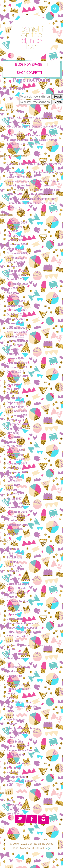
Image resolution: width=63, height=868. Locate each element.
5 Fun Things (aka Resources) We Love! (32, 135)
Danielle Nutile (16, 172)
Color (10, 575)
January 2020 (15, 358)
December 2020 (17, 328)
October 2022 (15, 279)
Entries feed (15, 805)
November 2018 (17, 415)
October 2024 (15, 249)
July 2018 (13, 433)
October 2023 (15, 258)
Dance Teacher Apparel (22, 628)
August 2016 (15, 529)
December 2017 (17, 459)
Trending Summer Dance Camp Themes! (32, 140)
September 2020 (17, 341)
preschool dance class (21, 728)
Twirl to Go (14, 768)
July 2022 (13, 288)
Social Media (15, 742)
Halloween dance (18, 685)
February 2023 (16, 262)
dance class (14, 614)
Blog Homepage (29, 65)
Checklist (13, 571)
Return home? (13, 88)
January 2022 (15, 306)
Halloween (13, 680)
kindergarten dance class (23, 707)
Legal (48, 848)
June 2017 (13, 485)
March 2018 (14, 446)
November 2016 (17, 516)
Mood (10, 715)
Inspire (11, 693)
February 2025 (16, 236)
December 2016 (17, 512)
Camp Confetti (16, 566)
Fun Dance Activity (18, 667)
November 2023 (17, 253)
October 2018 (15, 420)
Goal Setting (15, 676)
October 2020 (15, 337)
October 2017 (15, 468)
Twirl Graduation (17, 763)
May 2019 (13, 389)
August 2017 (15, 477)
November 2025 (17, 223)
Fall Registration (17, 654)
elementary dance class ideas (26, 645)
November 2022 (17, 275)
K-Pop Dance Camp (19, 702)
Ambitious (13, 549)
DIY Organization (17, 636)
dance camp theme (19, 610)
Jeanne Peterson (18, 181)
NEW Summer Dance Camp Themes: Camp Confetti (32, 203)
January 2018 (15, 455)
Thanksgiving (15, 755)
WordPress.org (17, 814)
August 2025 (15, 227)
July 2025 (13, 231)
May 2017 (13, 490)
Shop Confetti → (32, 73)
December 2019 (17, 363)
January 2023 (15, 266)
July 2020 (13, 350)
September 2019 (17, 376)
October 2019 (15, 372)
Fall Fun (12, 649)
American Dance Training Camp (27, 199)
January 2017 (15, 507)
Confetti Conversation (21, 579)
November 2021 (17, 310)
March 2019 (14, 398)
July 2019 (13, 380)
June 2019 (13, 385)
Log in (11, 801)
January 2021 (15, 323)
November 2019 (17, 367)
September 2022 (17, 284)
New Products (16, 720)
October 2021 (15, 315)
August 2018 (15, 428)
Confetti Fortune (17, 593)
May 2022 (13, 293)
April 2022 (13, 297)
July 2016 (13, 534)
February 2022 (16, 301)
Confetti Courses (18, 584)
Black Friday (14, 558)
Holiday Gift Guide (18, 689)
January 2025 (15, 240)
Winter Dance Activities (22, 781)
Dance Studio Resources (22, 623)
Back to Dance (16, 553)
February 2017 (16, 503)
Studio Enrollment (18, 746)
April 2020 (13, 354)
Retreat (12, 737)
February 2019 (16, 402)
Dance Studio (15, 619)
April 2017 (13, 494)
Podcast (12, 724)
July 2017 (13, 481)
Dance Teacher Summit (22, 632)
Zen (9, 785)
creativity (13, 606)
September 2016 (17, 525)
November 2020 (17, 332)
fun (9, 663)
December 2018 (17, 411)
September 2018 (17, 424)
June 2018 (13, 437)
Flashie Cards (15, 658)
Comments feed (17, 809)
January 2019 (15, 407)
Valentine (13, 772)
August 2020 (15, 345)
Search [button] (58, 97)
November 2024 (17, 244)
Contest (12, 597)
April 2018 (13, 442)
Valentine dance (17, 777)
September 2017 (17, 472)
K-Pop (10, 698)
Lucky (10, 711)
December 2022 (17, 271)
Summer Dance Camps (21, 750)
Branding (12, 562)
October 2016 (15, 520)
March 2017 (14, 499)
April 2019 (13, 393)
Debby (11, 164)
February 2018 (16, 450)
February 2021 (16, 319)
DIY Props (13, 641)
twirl (9, 759)
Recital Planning (17, 733)
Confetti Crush (16, 588)
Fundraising (14, 671)
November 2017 (17, 464)
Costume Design (17, 601)
